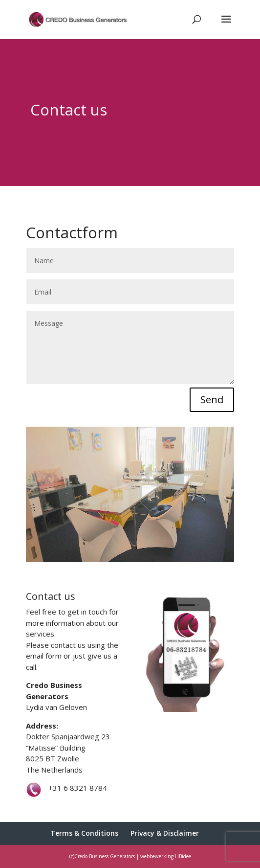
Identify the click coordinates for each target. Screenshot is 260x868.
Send (212, 400)
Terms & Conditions (84, 833)
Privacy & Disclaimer (165, 833)
